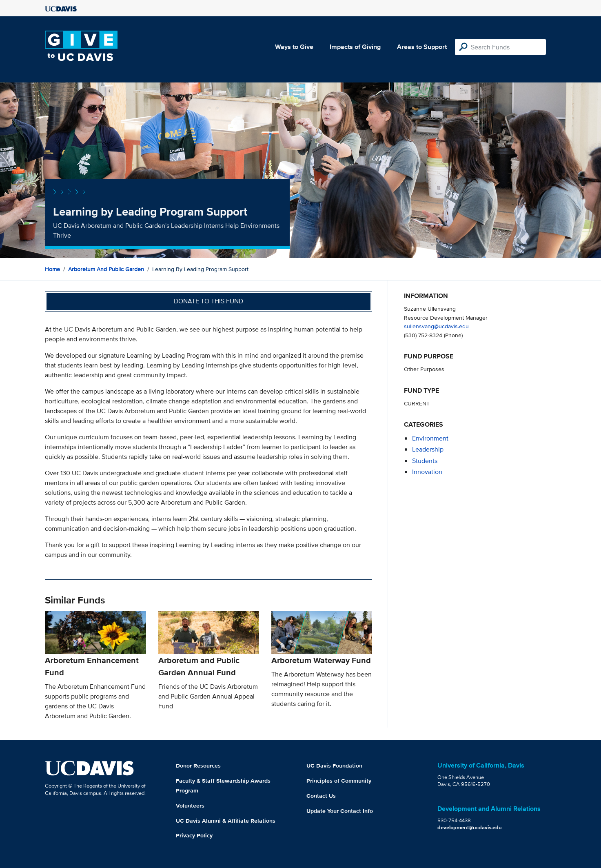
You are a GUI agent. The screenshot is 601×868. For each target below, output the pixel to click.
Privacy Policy (194, 835)
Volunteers (190, 806)
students (425, 461)
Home (52, 269)
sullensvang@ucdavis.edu (436, 326)
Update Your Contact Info (340, 811)
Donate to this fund (208, 301)
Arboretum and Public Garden (106, 269)
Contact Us (321, 796)
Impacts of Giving (355, 47)
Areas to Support (422, 47)
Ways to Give (294, 47)
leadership (428, 449)
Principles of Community (339, 781)
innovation (427, 472)
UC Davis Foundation (334, 766)
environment (430, 438)
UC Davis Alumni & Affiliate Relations (226, 821)
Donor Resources (198, 766)
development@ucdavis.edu (470, 827)
